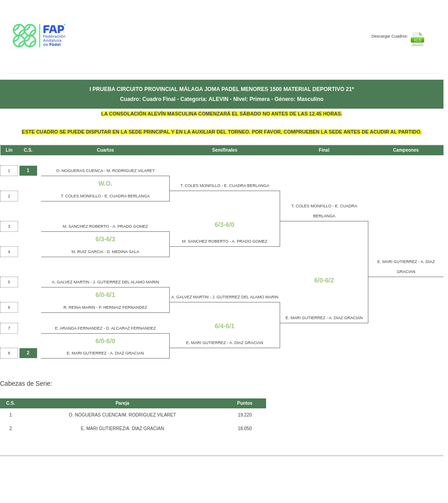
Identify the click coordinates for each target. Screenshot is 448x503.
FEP (64, 41)
